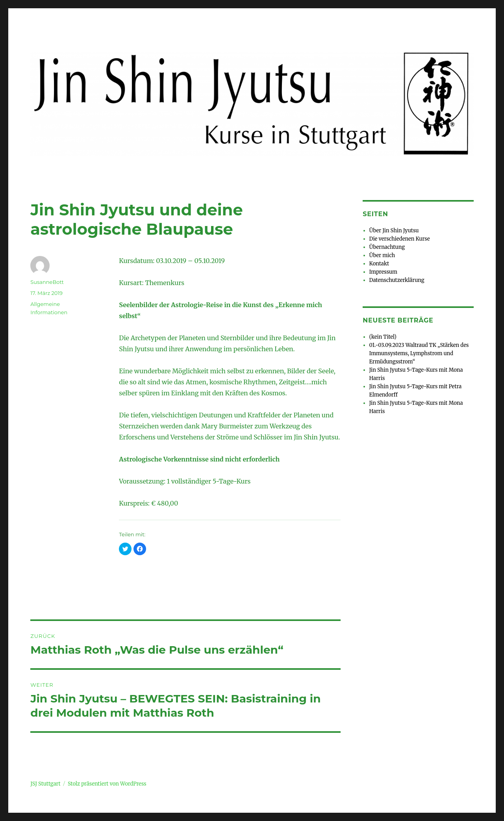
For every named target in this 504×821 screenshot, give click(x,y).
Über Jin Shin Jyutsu (394, 231)
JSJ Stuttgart (45, 784)
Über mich (382, 255)
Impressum (383, 272)
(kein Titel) (383, 337)
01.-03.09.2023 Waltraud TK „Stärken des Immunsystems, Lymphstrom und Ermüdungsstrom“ (419, 353)
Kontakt (379, 264)
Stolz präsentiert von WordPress (107, 784)
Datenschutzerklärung (397, 280)
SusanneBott (47, 282)
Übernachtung (387, 247)
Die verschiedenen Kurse (400, 239)
